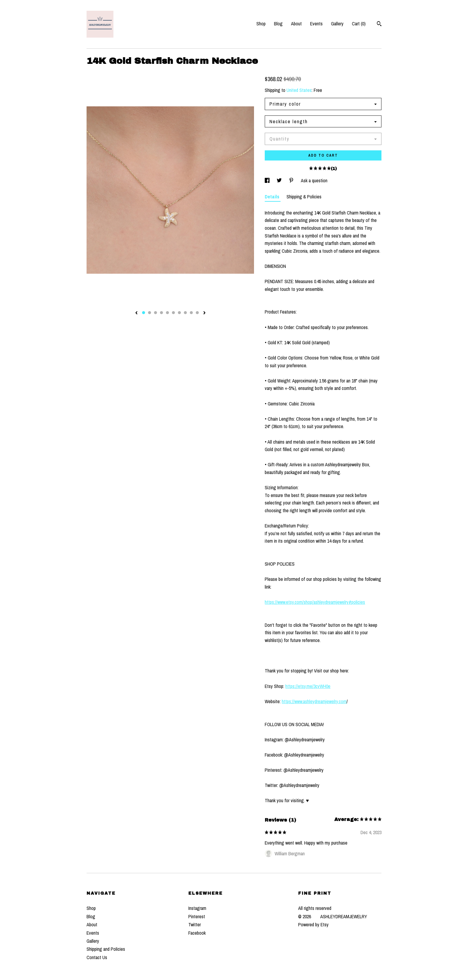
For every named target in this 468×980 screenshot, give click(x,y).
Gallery (337, 24)
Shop (261, 24)
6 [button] (173, 313)
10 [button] (197, 313)
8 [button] (185, 313)
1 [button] (144, 313)
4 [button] (161, 313)
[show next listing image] (204, 313)
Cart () (359, 24)
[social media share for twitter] (280, 180)
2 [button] (150, 313)
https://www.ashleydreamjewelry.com (314, 701)
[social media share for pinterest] (292, 180)
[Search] (379, 24)
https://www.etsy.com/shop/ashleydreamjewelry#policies (315, 602)
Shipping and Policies (106, 949)
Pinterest (197, 916)
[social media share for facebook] (268, 180)
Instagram (197, 908)
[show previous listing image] (136, 313)
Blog (278, 24)
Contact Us (97, 957)
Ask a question (314, 180)
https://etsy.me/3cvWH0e (308, 686)
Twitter (195, 925)
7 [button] (179, 313)
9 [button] (191, 313)
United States (299, 90)
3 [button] (156, 313)
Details (273, 197)
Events (316, 24)
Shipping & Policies (304, 197)
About (296, 24)
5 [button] (167, 313)
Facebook (197, 933)
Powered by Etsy (313, 925)
